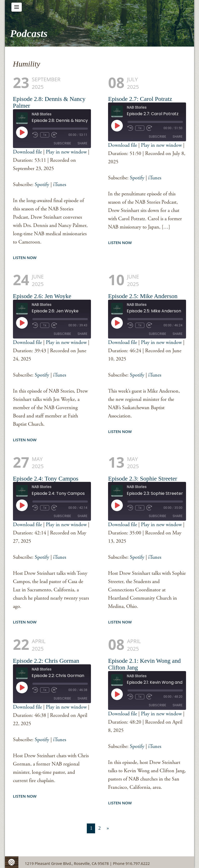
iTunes (60, 185)
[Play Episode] (22, 132)
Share (82, 143)
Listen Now (25, 258)
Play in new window (66, 152)
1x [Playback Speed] (45, 135)
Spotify (42, 185)
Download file (27, 152)
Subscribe (62, 143)
